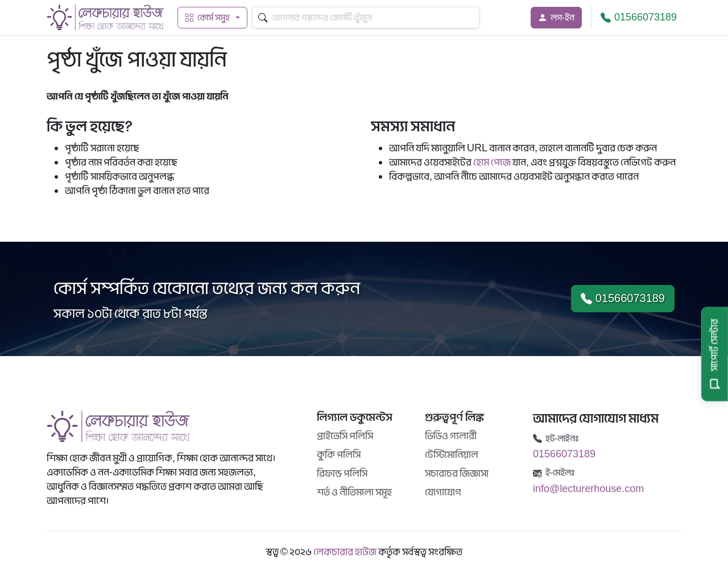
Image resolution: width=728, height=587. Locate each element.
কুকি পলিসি (339, 455)
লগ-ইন (556, 18)
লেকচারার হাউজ (345, 552)
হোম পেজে (492, 162)
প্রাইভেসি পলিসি (345, 436)
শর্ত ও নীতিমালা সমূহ (354, 492)
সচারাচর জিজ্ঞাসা (457, 474)
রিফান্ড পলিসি (342, 474)
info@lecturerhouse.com (588, 489)
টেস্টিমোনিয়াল (452, 455)
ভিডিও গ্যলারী (451, 436)
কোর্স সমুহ (207, 18)
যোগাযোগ (443, 492)
